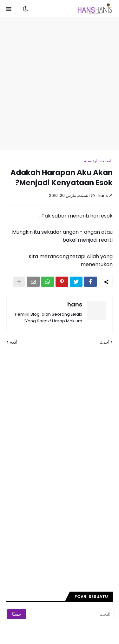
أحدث (105, 342)
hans (75, 304)
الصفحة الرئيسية (98, 161)
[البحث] (71, 614)
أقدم (13, 342)
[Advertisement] (60, 84)
